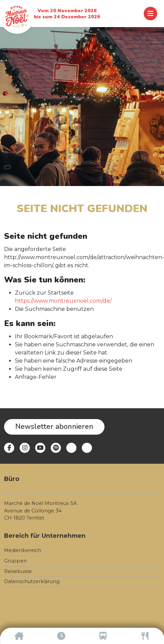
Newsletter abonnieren (54, 427)
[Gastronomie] (145, 636)
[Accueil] (19, 636)
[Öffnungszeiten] (61, 636)
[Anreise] (103, 636)
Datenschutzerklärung (32, 581)
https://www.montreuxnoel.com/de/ (63, 301)
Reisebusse (18, 571)
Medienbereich (23, 550)
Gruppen (15, 561)
